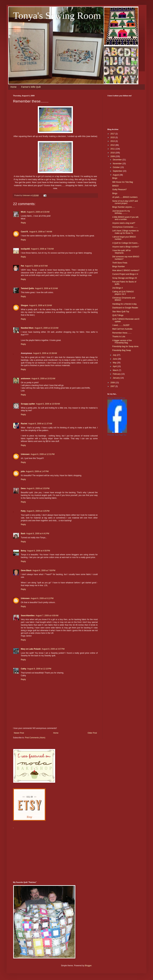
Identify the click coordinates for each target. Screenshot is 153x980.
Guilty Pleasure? (119, 190)
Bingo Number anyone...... (124, 207)
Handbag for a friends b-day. (125, 304)
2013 (113, 141)
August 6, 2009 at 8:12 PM (42, 598)
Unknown (25, 454)
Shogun (24, 305)
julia (23, 471)
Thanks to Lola (119, 337)
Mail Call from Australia (122, 329)
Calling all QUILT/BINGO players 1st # (123, 293)
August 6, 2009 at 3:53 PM (38, 488)
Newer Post (19, 733)
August (116, 175)
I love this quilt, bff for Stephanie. (122, 252)
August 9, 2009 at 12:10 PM (39, 669)
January (117, 378)
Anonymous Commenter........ (125, 227)
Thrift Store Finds (120, 263)
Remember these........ (122, 333)
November (118, 164)
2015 (113, 137)
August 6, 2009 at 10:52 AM (43, 379)
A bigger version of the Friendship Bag (122, 342)
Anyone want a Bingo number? (126, 247)
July (115, 355)
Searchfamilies (28, 616)
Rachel (24, 424)
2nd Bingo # (118, 288)
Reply (23, 223)
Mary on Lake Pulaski (31, 649)
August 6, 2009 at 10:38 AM (45, 353)
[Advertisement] (54, 853)
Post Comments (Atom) (35, 738)
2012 (113, 145)
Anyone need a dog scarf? (124, 223)
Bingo (115, 178)
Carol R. (25, 232)
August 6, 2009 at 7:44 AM (41, 232)
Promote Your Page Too (117, 435)
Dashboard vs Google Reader (125, 308)
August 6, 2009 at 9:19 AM (41, 305)
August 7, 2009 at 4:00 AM (47, 616)
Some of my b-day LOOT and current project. (125, 202)
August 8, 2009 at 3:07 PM (53, 649)
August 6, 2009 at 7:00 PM (44, 570)
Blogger (88, 966)
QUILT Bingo (118, 315)
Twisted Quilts (27, 288)
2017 (113, 134)
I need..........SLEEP (121, 325)
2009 (113, 156)
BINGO (115, 186)
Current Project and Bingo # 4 (125, 274)
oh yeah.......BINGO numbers (125, 197)
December (118, 160)
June (115, 359)
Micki (23, 212)
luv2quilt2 (25, 249)
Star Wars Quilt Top (121, 312)
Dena (23, 488)
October (117, 167)
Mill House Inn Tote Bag (123, 182)
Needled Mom (27, 328)
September (118, 171)
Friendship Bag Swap (122, 350)
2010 (113, 153)
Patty (23, 511)
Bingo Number (119, 267)
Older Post (92, 733)
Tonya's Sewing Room (57, 16)
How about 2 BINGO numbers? (126, 270)
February (117, 374)
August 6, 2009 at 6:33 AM (38, 212)
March (116, 370)
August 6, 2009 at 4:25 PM (38, 511)
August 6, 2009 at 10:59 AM (48, 404)
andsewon (26, 379)
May (115, 363)
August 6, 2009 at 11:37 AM (40, 424)
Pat (22, 266)
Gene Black (26, 570)
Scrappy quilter (28, 404)
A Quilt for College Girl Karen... (126, 243)
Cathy (24, 669)
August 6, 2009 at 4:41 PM (38, 534)
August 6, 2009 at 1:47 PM (37, 471)
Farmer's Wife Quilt (31, 87)
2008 (113, 383)
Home (13, 87)
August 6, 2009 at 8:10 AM (46, 288)
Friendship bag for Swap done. (126, 346)
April (115, 366)
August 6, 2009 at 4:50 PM (39, 551)
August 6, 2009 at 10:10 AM (46, 328)
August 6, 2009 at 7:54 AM (42, 249)
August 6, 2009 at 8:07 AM (36, 266)
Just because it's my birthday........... (121, 212)
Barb (23, 534)
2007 (113, 386)
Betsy (24, 551)
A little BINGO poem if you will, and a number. (126, 218)
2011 (113, 149)
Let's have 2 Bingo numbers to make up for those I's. (125, 232)
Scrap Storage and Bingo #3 (125, 278)
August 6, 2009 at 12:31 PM (43, 454)
